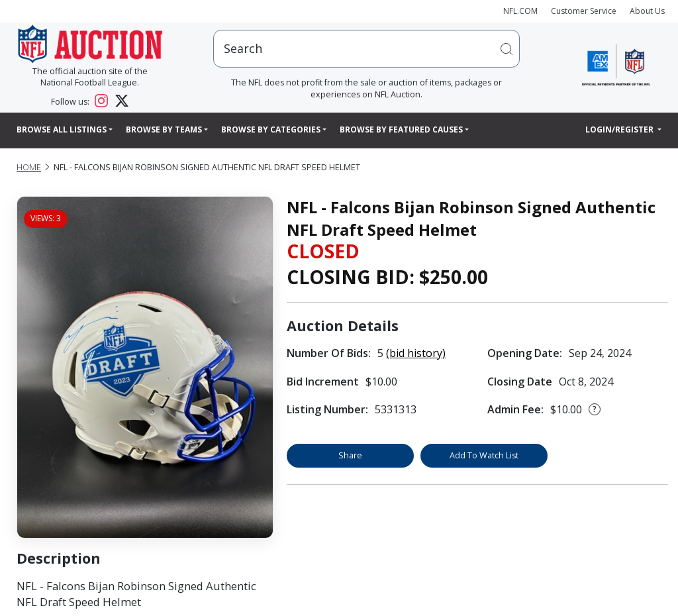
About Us (647, 11)
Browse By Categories (271, 129)
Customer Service (584, 11)
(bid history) (416, 353)
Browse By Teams (164, 129)
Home (29, 167)
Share (350, 455)
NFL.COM (520, 11)
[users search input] (366, 49)
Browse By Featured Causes (401, 129)
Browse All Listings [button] (62, 129)
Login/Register (620, 129)
